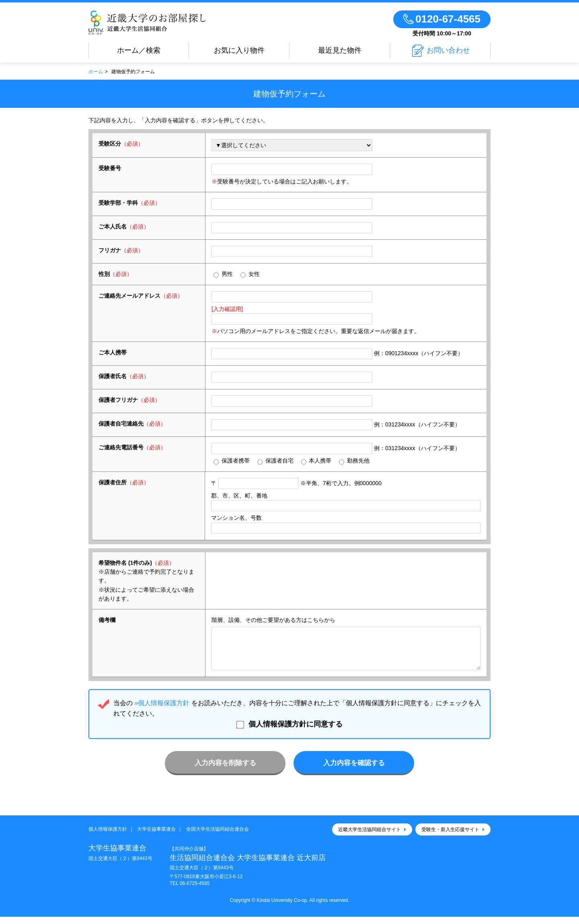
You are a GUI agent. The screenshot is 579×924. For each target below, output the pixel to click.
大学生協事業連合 (156, 836)
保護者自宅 (275, 461)
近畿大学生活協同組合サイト (370, 837)
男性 (223, 274)
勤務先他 (354, 461)
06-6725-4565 (195, 891)
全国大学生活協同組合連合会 (218, 836)
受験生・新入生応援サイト (450, 837)
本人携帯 (316, 461)
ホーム (96, 72)
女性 (250, 274)
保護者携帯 (232, 461)
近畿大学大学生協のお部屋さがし (148, 23)
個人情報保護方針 (108, 836)
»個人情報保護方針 (162, 710)
